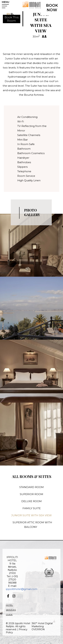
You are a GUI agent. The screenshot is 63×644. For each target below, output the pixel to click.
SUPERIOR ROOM (32, 494)
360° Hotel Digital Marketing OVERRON (42, 626)
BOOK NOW (52, 8)
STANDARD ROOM (32, 487)
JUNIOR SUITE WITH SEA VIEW (32, 515)
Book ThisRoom (12, 19)
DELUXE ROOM (32, 501)
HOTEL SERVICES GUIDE (11, 610)
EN (8, 14)
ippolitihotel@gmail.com (22, 589)
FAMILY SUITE (32, 508)
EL (12, 14)
